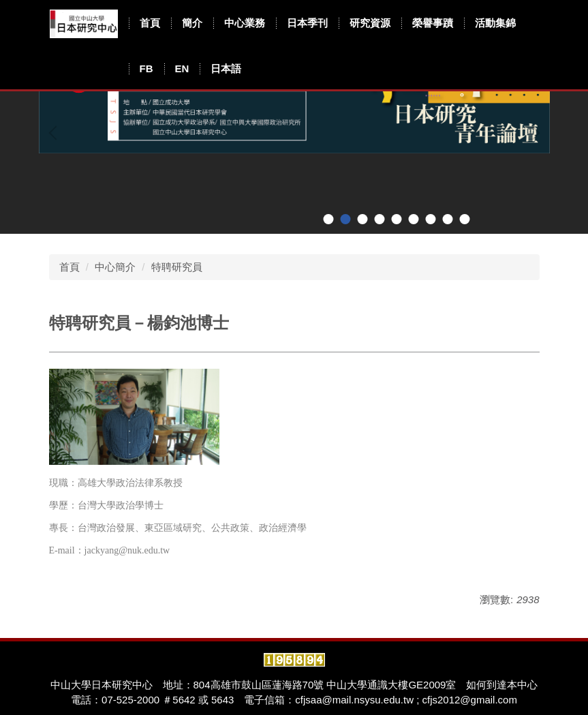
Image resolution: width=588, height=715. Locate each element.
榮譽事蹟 (433, 23)
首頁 (150, 23)
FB (146, 69)
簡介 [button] (192, 23)
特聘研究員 (177, 267)
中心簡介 (115, 267)
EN (182, 69)
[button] (56, 133)
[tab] (328, 219)
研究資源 (370, 23)
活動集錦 (495, 23)
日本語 (226, 69)
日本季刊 (307, 23)
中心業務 (245, 23)
